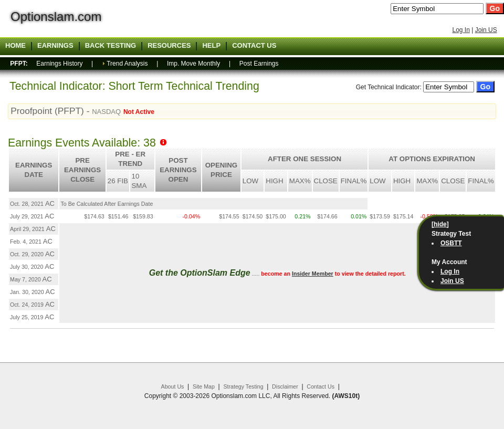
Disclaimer (285, 386)
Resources (169, 46)
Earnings (55, 46)
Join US (486, 30)
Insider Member (313, 274)
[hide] (440, 224)
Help (211, 46)
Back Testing (111, 46)
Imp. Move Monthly (193, 64)
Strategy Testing (243, 386)
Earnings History (59, 64)
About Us (173, 386)
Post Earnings (259, 64)
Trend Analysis (127, 64)
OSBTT (451, 243)
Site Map (204, 386)
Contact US (254, 46)
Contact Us (321, 386)
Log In (461, 30)
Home (15, 46)
